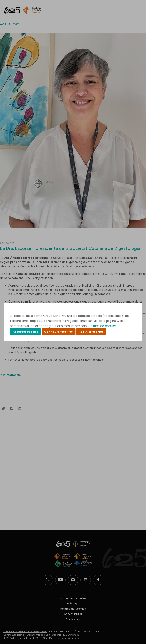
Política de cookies (102, 326)
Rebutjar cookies (91, 332)
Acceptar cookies (25, 332)
